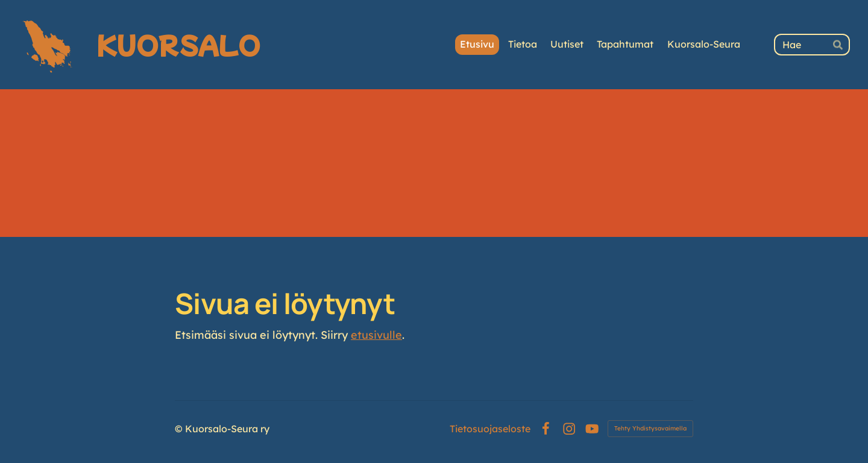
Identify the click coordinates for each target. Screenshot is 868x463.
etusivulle (376, 335)
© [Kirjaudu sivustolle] (180, 429)
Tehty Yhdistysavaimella (650, 428)
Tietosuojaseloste (490, 429)
